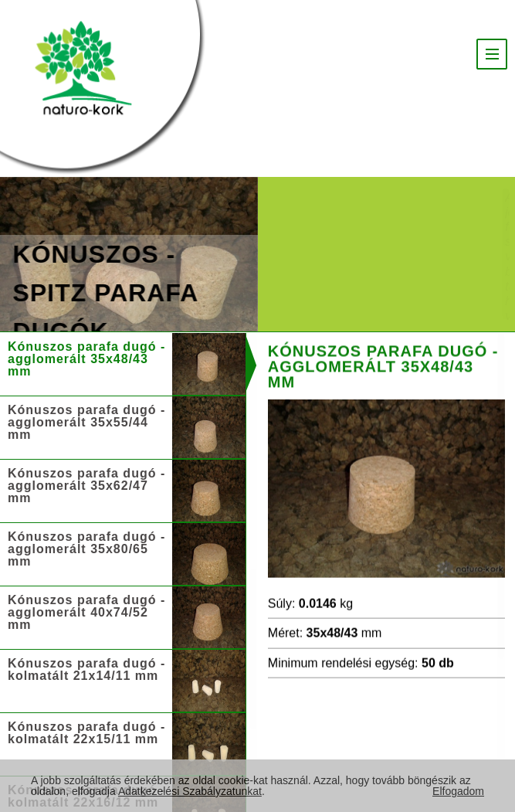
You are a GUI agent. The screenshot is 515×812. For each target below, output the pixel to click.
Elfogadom (458, 791)
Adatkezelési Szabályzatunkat (190, 791)
